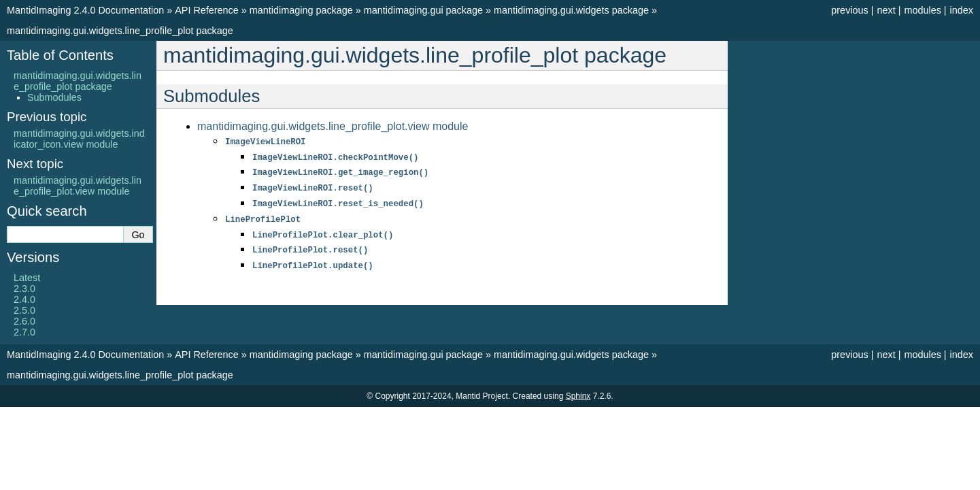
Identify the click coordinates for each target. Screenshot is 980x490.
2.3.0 (24, 289)
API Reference (207, 10)
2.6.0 (24, 321)
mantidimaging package (301, 10)
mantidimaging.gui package (423, 10)
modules (922, 10)
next (886, 10)
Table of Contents (60, 55)
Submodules (54, 97)
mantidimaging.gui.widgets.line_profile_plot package (120, 31)
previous (849, 10)
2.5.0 (24, 310)
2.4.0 (24, 299)
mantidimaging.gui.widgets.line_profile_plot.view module (333, 126)
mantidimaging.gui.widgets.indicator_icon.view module (79, 139)
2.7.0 (24, 332)
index (962, 10)
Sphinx (578, 396)
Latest (27, 278)
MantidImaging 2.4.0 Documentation (85, 10)
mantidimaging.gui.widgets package (571, 10)
